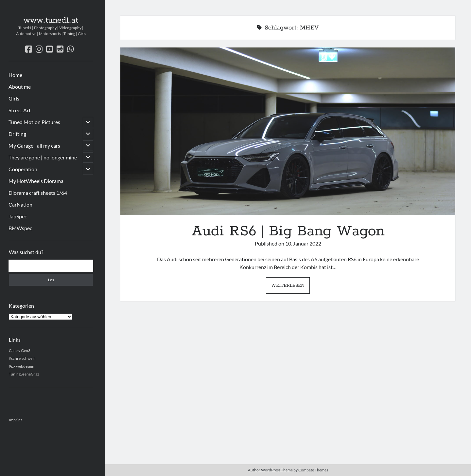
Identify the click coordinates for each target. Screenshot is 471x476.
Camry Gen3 (20, 350)
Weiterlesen (290, 287)
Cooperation (23, 169)
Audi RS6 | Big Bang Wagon (288, 131)
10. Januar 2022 (303, 243)
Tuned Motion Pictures (34, 122)
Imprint (15, 420)
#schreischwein (22, 358)
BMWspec (20, 228)
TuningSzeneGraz (24, 374)
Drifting (17, 134)
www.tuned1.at (51, 20)
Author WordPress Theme (270, 470)
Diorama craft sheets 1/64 (38, 193)
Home (15, 75)
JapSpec (18, 216)
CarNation (20, 204)
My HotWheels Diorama (36, 181)
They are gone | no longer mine (43, 157)
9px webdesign (22, 366)
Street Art (20, 110)
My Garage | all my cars (34, 146)
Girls (14, 98)
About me (20, 87)
